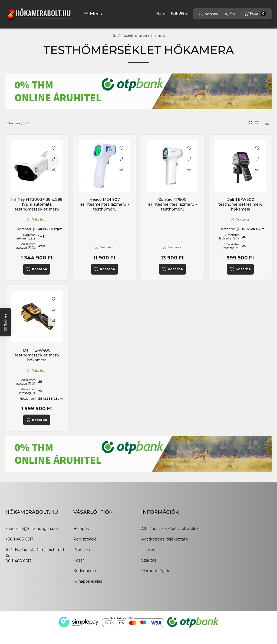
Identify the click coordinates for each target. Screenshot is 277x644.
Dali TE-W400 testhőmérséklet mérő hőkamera (37, 355)
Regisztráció (85, 539)
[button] (93, 14)
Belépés (81, 529)
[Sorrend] (267, 123)
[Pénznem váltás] (179, 14)
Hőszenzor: (26, 229)
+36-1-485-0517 (19, 539)
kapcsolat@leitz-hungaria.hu (32, 529)
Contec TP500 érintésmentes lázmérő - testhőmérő (173, 204)
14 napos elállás (88, 581)
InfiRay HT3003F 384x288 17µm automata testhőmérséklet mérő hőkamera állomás (37, 207)
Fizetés (148, 550)
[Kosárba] (37, 269)
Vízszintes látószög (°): (25, 246)
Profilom (82, 550)
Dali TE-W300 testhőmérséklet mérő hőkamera (240, 204)
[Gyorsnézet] (54, 170)
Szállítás (149, 560)
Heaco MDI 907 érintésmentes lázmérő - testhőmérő (105, 204)
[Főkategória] (114, 36)
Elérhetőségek (155, 571)
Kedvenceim (85, 571)
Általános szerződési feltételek (170, 529)
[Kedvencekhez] (54, 148)
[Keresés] (208, 14)
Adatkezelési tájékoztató (165, 539)
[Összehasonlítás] (54, 159)
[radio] (257, 123)
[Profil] (231, 14)
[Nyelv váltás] (161, 14)
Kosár (79, 560)
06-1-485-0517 (19, 561)
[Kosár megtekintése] (255, 14)
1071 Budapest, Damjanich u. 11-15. (35, 553)
